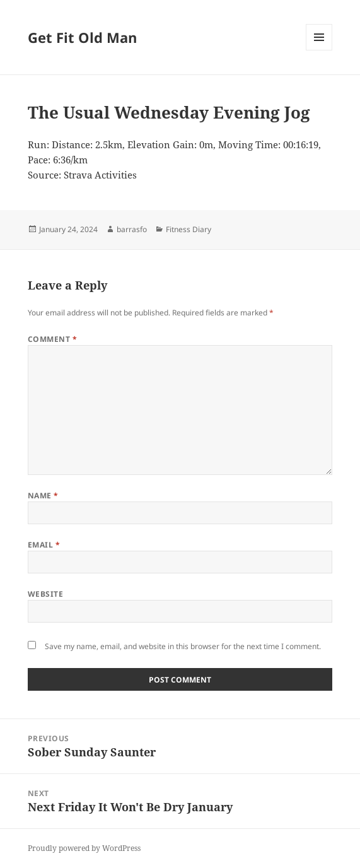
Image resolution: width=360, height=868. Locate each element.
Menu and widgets (319, 50)
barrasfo (132, 229)
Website (45, 594)
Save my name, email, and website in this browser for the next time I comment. (183, 646)
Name (43, 496)
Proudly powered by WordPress (84, 848)
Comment (52, 339)
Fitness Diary (189, 229)
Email (44, 545)
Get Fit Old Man (82, 37)
